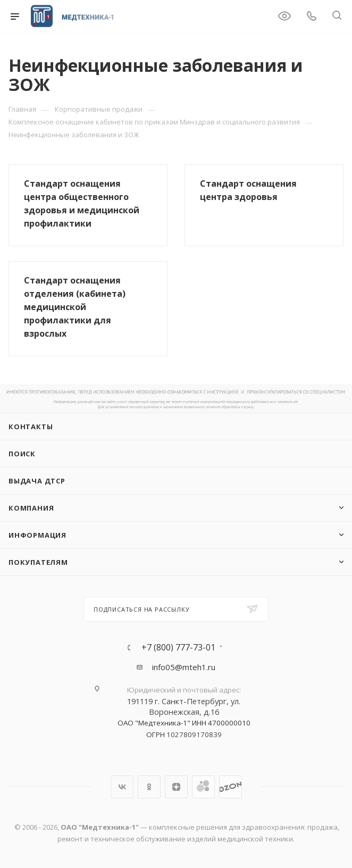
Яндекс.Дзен (176, 787)
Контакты (31, 427)
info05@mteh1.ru (184, 667)
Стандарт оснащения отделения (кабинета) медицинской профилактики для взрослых (75, 307)
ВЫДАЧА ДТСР (37, 481)
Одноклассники (149, 787)
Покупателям (38, 562)
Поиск (22, 454)
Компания (31, 508)
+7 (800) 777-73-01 (178, 647)
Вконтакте (122, 787)
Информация (37, 535)
